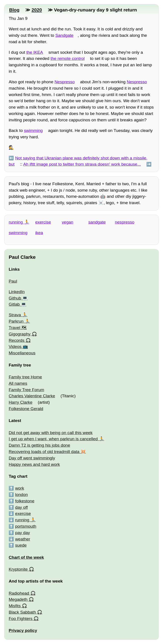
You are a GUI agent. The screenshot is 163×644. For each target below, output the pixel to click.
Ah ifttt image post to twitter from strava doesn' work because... (82, 164)
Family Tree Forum (26, 390)
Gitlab (14, 304)
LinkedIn (17, 292)
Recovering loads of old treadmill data (44, 452)
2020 (37, 10)
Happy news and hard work (34, 464)
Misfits (15, 606)
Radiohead (19, 593)
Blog (14, 10)
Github (15, 298)
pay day (23, 533)
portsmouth (26, 526)
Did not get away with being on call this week (51, 433)
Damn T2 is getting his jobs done (39, 445)
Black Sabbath (22, 612)
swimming (33, 130)
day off (21, 507)
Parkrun (16, 321)
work (20, 488)
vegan (67, 222)
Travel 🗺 (18, 328)
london (22, 495)
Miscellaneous (22, 353)
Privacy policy (23, 630)
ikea (39, 233)
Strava (15, 315)
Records (16, 340)
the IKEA (35, 52)
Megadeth (18, 599)
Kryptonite (18, 569)
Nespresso (65, 82)
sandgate (97, 222)
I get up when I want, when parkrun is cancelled (53, 439)
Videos (15, 347)
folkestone (25, 501)
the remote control (68, 58)
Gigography (19, 334)
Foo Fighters (20, 619)
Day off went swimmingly (32, 458)
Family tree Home (25, 377)
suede (21, 545)
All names (18, 383)
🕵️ (11, 147)
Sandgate (64, 35)
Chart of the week (26, 557)
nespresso (125, 222)
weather (23, 539)
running (16, 222)
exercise (43, 222)
